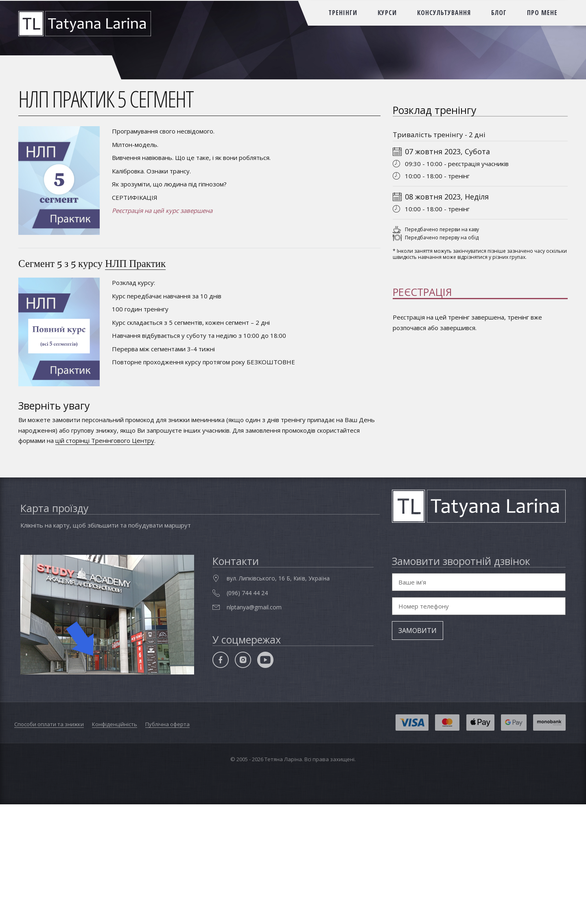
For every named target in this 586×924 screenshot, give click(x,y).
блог (499, 13)
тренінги (343, 13)
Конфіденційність (115, 844)
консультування (444, 13)
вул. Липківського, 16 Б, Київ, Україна (278, 698)
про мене (542, 13)
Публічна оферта (167, 844)
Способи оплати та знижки (49, 844)
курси (387, 13)
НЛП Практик (135, 263)
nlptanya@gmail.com (254, 727)
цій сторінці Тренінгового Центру (105, 440)
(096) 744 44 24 (247, 713)
